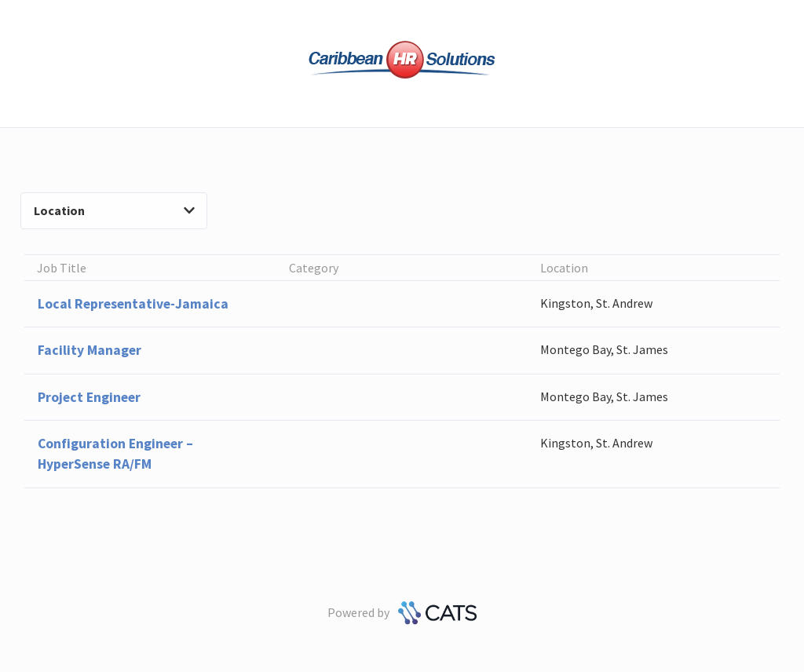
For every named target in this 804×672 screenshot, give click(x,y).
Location (114, 210)
